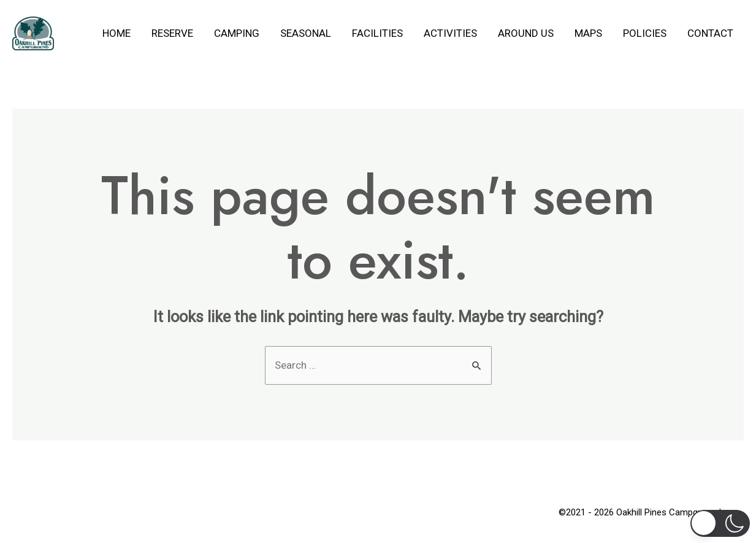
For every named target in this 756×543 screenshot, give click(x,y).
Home (116, 33)
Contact (710, 33)
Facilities (377, 33)
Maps (588, 33)
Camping (237, 33)
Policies (645, 33)
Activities (450, 33)
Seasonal (306, 33)
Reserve (172, 33)
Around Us (526, 33)
